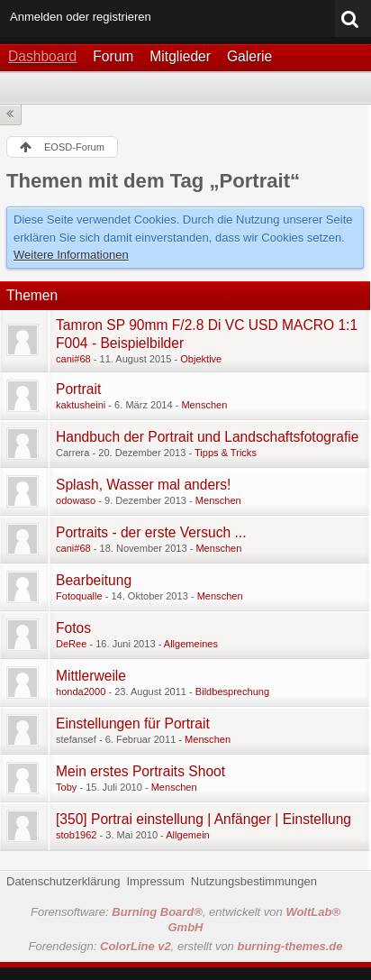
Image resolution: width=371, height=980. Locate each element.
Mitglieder (180, 56)
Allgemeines (191, 644)
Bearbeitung (94, 580)
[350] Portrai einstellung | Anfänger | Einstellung (204, 819)
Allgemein (188, 835)
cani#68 (73, 359)
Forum (113, 56)
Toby (66, 787)
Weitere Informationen (71, 255)
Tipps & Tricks (226, 453)
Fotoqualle (79, 596)
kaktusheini (81, 405)
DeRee (71, 644)
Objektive (201, 359)
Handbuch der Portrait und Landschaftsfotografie (207, 437)
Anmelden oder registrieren (81, 17)
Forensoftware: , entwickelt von (185, 920)
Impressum (155, 881)
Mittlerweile (91, 676)
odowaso (76, 500)
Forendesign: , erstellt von (186, 946)
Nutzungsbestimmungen (254, 881)
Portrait (78, 389)
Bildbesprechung (232, 691)
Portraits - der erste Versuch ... (151, 532)
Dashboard (42, 56)
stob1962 (76, 835)
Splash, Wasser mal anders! (143, 485)
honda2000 (81, 691)
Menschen (204, 405)
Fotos (73, 628)
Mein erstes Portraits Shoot (140, 771)
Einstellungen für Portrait (133, 724)
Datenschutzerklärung (63, 881)
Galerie (249, 56)
